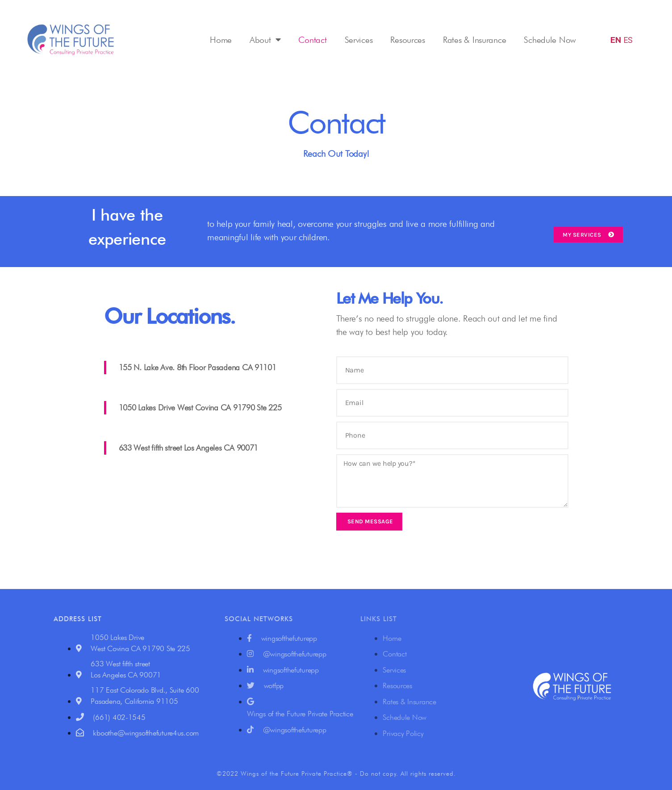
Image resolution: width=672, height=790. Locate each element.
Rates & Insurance (474, 40)
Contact (312, 40)
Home (221, 40)
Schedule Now (550, 40)
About (265, 40)
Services (359, 40)
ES (628, 40)
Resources (408, 40)
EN (616, 40)
